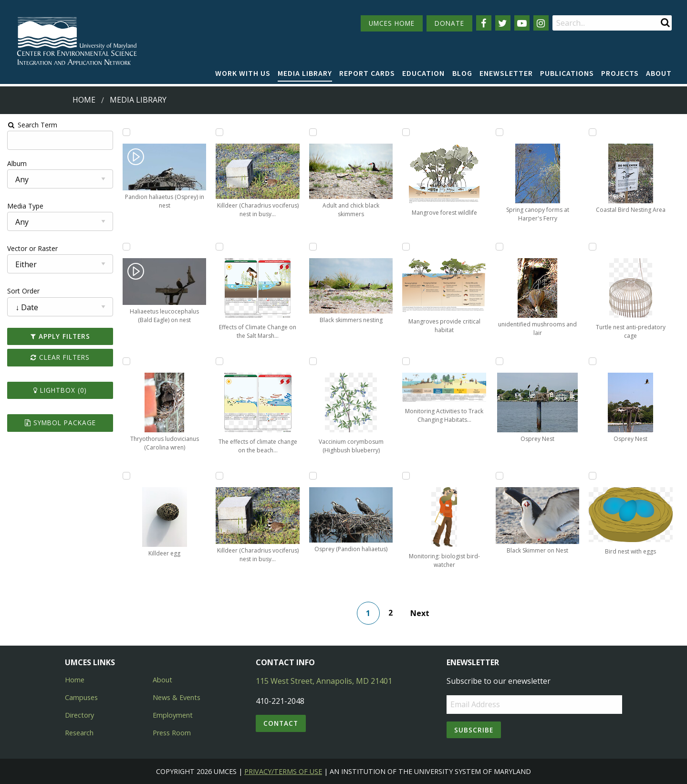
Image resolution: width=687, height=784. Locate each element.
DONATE (449, 23)
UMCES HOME (392, 23)
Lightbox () (59, 390)
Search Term (31, 125)
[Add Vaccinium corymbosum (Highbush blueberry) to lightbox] (313, 361)
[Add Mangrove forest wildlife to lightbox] (406, 132)
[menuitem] (243, 73)
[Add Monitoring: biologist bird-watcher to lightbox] (406, 476)
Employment (173, 715)
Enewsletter (506, 73)
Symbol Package (59, 423)
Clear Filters (59, 357)
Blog (462, 73)
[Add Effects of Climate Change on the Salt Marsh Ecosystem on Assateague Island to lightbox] (219, 247)
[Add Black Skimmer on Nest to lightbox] (500, 476)
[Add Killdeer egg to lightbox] (125, 476)
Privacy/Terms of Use (283, 771)
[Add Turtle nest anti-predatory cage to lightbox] (593, 247)
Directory (79, 715)
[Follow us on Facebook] (484, 23)
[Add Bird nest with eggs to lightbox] (593, 476)
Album (16, 163)
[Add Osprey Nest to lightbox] (500, 361)
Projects (620, 73)
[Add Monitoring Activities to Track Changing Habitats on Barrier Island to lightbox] (406, 361)
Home (84, 100)
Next (420, 613)
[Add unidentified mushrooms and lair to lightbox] (500, 247)
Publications (567, 73)
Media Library (305, 73)
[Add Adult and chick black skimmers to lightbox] (313, 132)
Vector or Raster (31, 248)
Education (423, 73)
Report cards (367, 73)
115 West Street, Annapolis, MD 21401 (324, 681)
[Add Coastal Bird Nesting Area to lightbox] (593, 132)
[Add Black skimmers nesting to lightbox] (313, 247)
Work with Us (243, 73)
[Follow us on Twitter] (503, 23)
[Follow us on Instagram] (541, 23)
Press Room (172, 733)
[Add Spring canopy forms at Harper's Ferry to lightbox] (500, 132)
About (659, 73)
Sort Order (22, 291)
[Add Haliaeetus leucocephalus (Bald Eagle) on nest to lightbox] (125, 247)
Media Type (24, 206)
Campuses (81, 697)
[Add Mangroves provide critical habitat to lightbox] (406, 247)
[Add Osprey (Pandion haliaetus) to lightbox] (313, 476)
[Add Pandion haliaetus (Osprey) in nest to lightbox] (125, 132)
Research (79, 733)
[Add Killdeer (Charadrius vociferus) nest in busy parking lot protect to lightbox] (219, 132)
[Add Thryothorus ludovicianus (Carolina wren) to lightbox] (125, 361)
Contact (281, 723)
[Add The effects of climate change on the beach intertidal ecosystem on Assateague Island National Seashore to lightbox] (219, 361)
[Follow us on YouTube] (522, 23)
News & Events (177, 697)
